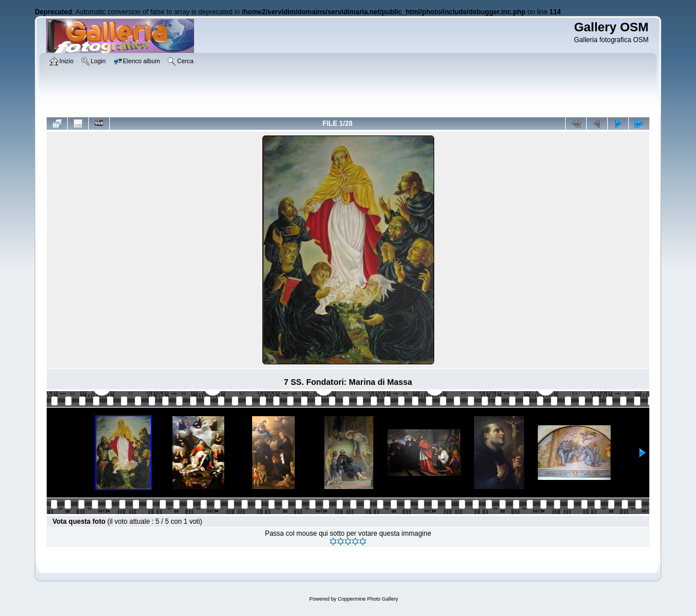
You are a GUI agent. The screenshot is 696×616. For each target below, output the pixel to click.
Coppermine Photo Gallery (368, 599)
